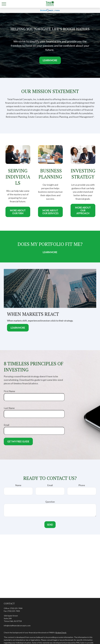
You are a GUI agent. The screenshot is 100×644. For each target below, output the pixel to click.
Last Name (9, 408)
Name (18, 485)
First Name (9, 391)
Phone (82, 485)
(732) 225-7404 (16, 608)
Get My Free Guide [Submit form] (18, 441)
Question (50, 502)
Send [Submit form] (50, 525)
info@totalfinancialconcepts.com (17, 626)
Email (7, 425)
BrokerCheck (61, 633)
